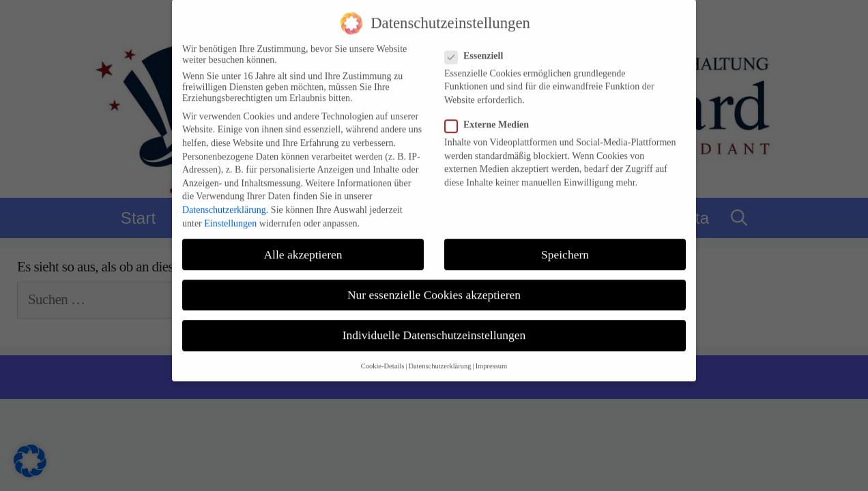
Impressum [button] (492, 359)
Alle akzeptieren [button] (303, 247)
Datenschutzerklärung (224, 203)
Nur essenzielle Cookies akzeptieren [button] (434, 287)
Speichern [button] (565, 247)
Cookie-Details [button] (383, 359)
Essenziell (478, 48)
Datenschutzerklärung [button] (439, 359)
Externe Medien (491, 118)
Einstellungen (230, 216)
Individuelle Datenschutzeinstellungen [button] (434, 327)
